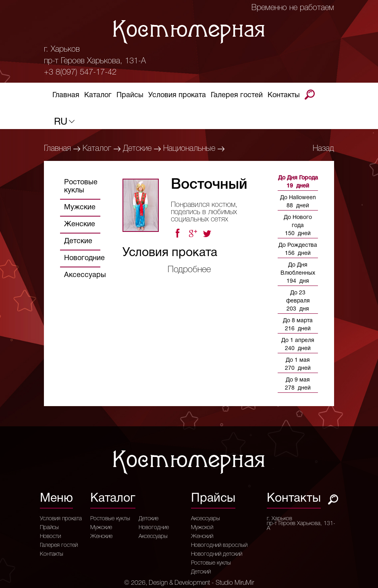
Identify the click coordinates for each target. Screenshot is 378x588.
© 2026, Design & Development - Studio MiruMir (189, 583)
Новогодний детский (217, 555)
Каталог (98, 97)
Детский (201, 572)
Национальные (189, 149)
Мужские (80, 207)
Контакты (284, 97)
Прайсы (130, 97)
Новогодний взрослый (219, 546)
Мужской (202, 528)
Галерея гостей (237, 97)
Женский (202, 537)
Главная (66, 97)
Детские (137, 149)
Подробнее (189, 270)
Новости (50, 537)
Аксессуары (85, 275)
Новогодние (84, 258)
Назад (323, 149)
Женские (80, 224)
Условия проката (177, 97)
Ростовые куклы (81, 187)
